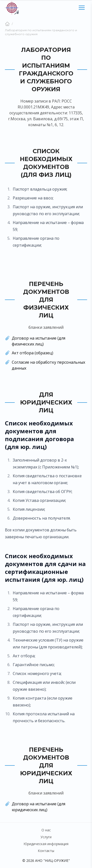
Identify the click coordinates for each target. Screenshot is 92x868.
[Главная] (7, 24)
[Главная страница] (12, 8)
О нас (46, 830)
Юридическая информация (46, 844)
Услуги (46, 837)
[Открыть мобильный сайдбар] (82, 8)
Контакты (46, 851)
